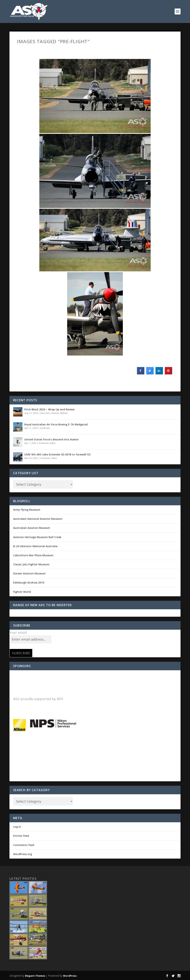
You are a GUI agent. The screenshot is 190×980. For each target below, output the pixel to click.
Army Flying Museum (27, 510)
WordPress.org (23, 854)
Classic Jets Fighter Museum (31, 564)
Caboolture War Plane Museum (33, 555)
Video (53, 443)
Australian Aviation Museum (32, 528)
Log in (17, 827)
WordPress (70, 976)
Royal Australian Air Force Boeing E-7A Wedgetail (56, 424)
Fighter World (22, 592)
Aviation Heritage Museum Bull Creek (37, 537)
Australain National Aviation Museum (38, 519)
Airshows (45, 428)
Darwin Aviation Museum (29, 573)
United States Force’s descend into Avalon (51, 439)
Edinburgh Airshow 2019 (29, 582)
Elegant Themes (35, 976)
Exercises (45, 413)
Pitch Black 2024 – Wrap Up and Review (49, 409)
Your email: (18, 632)
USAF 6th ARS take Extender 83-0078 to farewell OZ (58, 454)
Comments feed (24, 845)
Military (64, 413)
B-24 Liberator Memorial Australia (35, 546)
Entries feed (21, 836)
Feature (55, 413)
